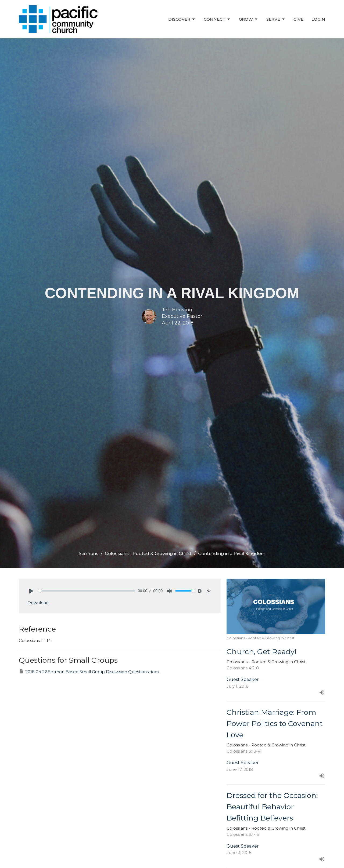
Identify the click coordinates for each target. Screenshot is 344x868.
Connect (217, 19)
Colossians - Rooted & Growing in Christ (148, 554)
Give (298, 19)
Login (318, 19)
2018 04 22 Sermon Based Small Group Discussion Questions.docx (89, 671)
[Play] (31, 591)
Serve (276, 19)
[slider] (87, 591)
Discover (182, 19)
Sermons (89, 554)
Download (38, 603)
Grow (249, 19)
